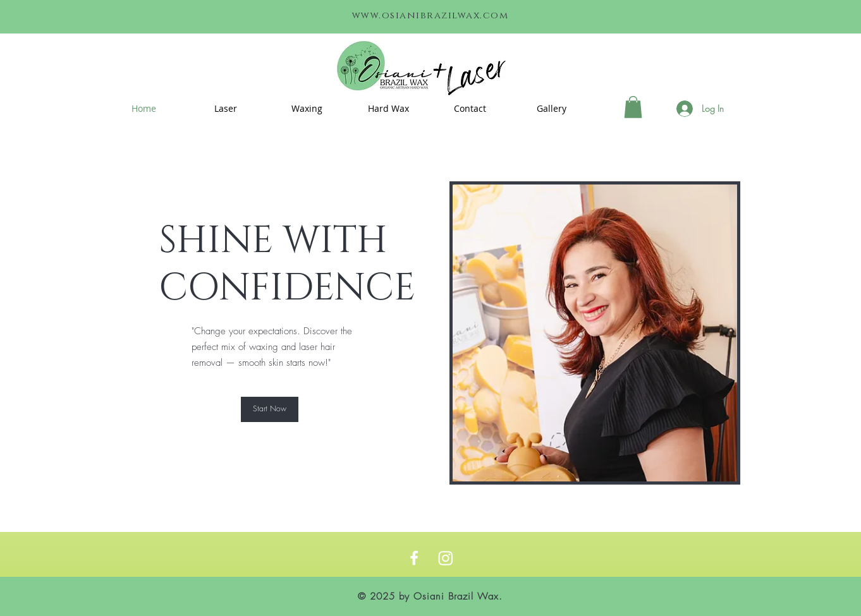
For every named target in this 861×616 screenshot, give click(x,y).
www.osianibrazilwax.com (430, 15)
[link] (633, 107)
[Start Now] (270, 409)
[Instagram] (446, 558)
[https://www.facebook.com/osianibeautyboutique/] (414, 558)
